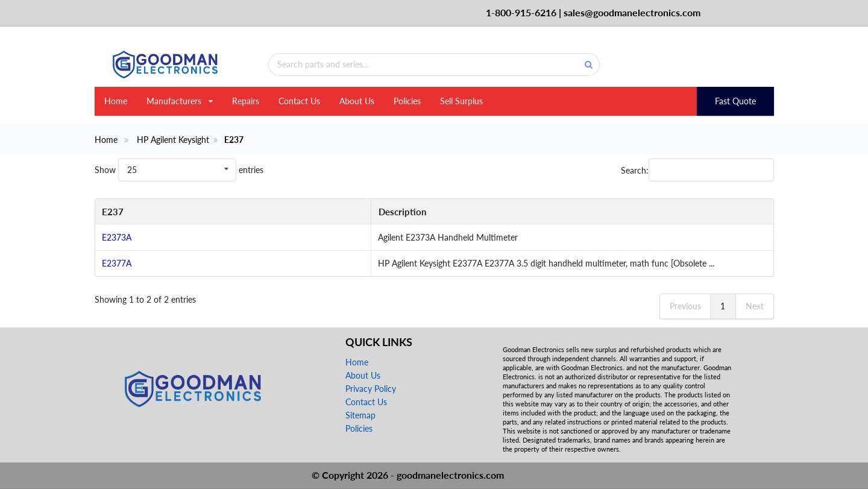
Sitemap (360, 415)
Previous (685, 306)
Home (116, 101)
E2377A (117, 263)
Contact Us (299, 101)
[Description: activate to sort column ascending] (465, 212)
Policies (407, 101)
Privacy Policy (371, 389)
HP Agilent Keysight (173, 140)
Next (755, 306)
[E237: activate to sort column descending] (127, 212)
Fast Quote (735, 101)
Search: (697, 170)
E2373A (117, 237)
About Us (357, 101)
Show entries (179, 170)
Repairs (246, 101)
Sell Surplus (461, 101)
